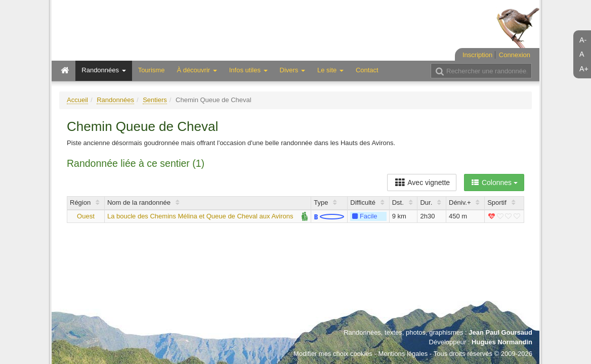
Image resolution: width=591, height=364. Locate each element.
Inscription (477, 55)
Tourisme (152, 70)
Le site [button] (330, 70)
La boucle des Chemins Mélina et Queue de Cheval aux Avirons (200, 216)
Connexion (515, 55)
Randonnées (115, 100)
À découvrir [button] (197, 70)
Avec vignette (422, 183)
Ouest (86, 216)
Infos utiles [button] (248, 70)
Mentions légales (403, 354)
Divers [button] (292, 70)
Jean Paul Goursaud (500, 332)
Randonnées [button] (103, 70)
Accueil (77, 100)
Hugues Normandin (502, 342)
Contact (367, 70)
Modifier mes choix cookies (333, 354)
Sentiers (155, 100)
